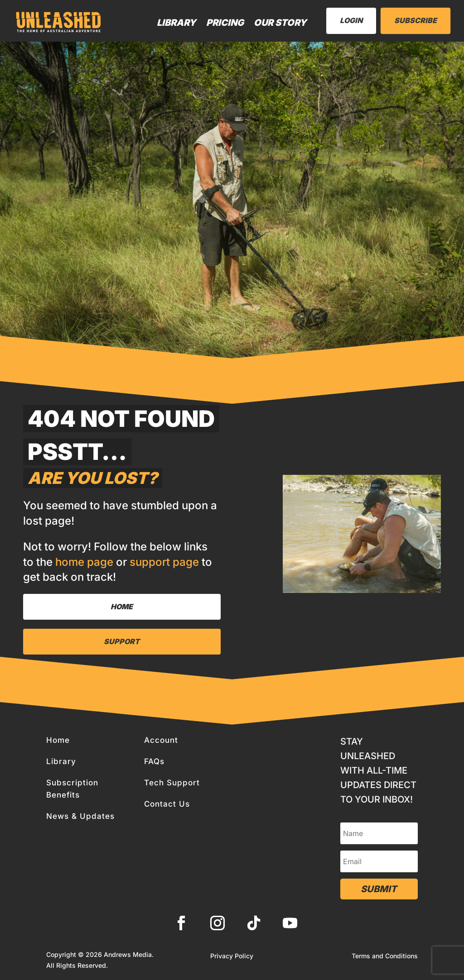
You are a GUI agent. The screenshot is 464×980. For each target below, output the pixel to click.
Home (122, 607)
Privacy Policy (232, 956)
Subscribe (416, 20)
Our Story (280, 23)
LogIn (351, 20)
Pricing (225, 23)
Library (176, 23)
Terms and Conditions (385, 956)
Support (122, 641)
